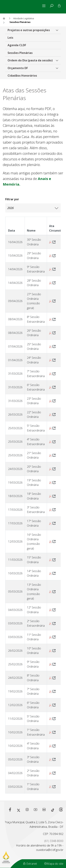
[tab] (52, 6)
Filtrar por (12, 199)
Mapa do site (54, 864)
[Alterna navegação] (45, 6)
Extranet (30, 864)
